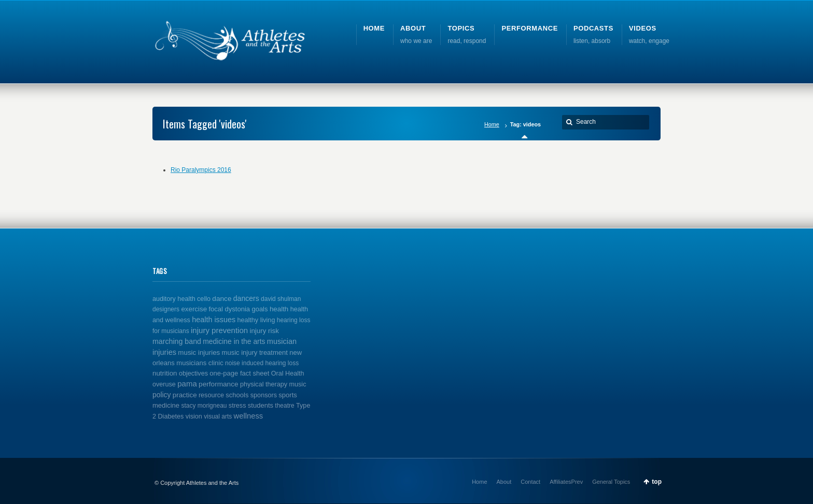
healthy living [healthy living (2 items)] (256, 320)
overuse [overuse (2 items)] (164, 384)
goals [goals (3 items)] (260, 309)
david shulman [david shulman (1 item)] (281, 299)
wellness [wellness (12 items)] (249, 416)
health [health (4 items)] (279, 309)
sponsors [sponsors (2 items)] (264, 395)
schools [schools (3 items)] (237, 395)
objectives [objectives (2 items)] (193, 373)
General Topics (611, 482)
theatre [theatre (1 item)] (284, 406)
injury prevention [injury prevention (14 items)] (219, 330)
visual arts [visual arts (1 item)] (218, 416)
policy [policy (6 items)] (162, 395)
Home (492, 124)
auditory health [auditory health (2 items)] (174, 299)
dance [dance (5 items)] (222, 299)
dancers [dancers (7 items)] (246, 298)
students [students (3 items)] (261, 405)
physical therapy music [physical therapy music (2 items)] (273, 384)
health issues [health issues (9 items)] (214, 320)
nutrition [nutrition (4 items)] (165, 373)
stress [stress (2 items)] (237, 406)
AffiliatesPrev (566, 482)
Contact (530, 482)
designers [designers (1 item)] (166, 309)
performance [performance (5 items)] (219, 384)
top (657, 482)
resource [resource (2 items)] (211, 395)
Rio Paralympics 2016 (201, 170)
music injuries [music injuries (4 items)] (199, 352)
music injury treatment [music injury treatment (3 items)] (255, 352)
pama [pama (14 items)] (187, 384)
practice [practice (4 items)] (185, 395)
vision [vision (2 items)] (194, 416)
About (504, 482)
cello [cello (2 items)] (204, 299)
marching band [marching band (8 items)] (177, 341)
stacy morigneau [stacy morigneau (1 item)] (204, 406)
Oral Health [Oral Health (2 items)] (288, 373)
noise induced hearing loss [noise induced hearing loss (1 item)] (262, 363)
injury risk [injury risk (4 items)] (264, 331)
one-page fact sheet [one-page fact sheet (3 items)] (239, 373)
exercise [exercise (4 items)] (194, 309)
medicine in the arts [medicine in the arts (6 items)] (234, 341)
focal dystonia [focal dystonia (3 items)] (229, 309)
